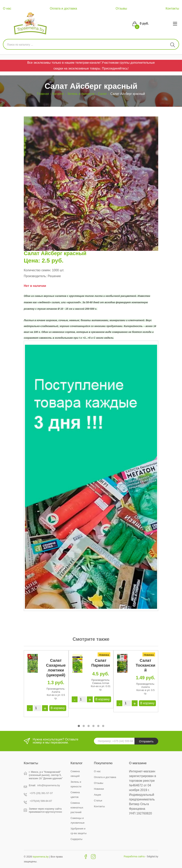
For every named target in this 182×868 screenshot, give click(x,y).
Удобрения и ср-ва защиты (79, 831)
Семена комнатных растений (77, 808)
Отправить (146, 741)
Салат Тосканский (145, 665)
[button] (79, 726)
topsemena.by (41, 857)
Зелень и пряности (81, 94)
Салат (102, 94)
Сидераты (76, 839)
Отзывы (121, 8)
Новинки (99, 789)
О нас (7, 8)
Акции (97, 795)
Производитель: (35, 276)
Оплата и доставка (64, 8)
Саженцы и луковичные (78, 820)
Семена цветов (75, 795)
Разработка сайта (134, 856)
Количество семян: (37, 270)
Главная (43, 94)
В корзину (58, 708)
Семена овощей (75, 774)
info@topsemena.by (49, 785)
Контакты (172, 8)
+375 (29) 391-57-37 (41, 793)
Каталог (58, 94)
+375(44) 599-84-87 (41, 801)
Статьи (98, 801)
